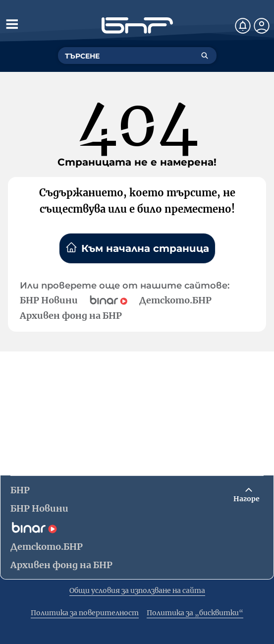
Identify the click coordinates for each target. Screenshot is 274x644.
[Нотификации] (243, 26)
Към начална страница (137, 248)
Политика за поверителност (85, 613)
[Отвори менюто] (12, 24)
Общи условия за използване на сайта (137, 590)
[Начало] (137, 26)
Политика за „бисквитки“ (195, 613)
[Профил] (262, 26)
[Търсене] (205, 56)
